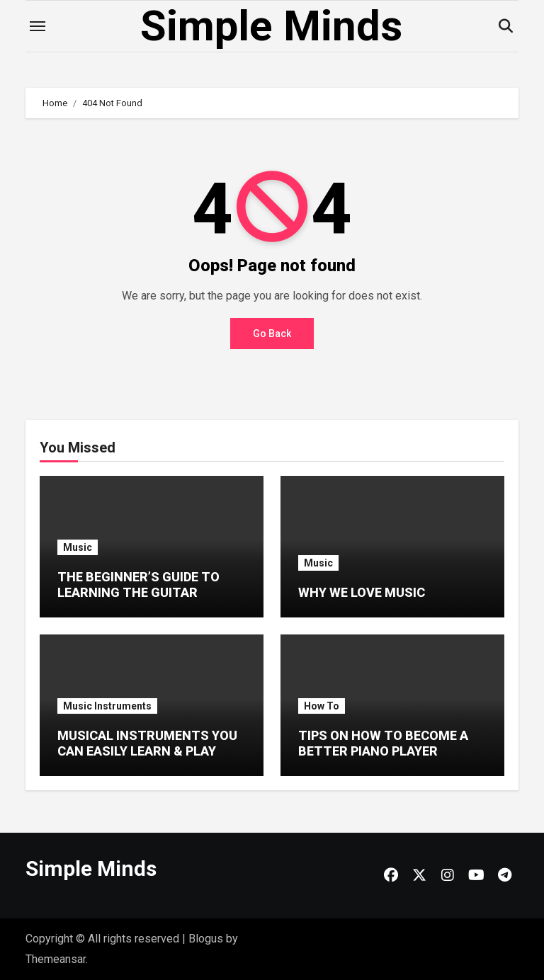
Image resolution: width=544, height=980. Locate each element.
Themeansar (56, 959)
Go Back (272, 334)
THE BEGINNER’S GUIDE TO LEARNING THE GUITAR (138, 585)
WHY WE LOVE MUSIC (362, 592)
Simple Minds (271, 26)
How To (322, 706)
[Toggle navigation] (38, 26)
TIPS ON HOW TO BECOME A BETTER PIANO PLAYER (383, 743)
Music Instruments (107, 706)
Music (78, 547)
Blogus (206, 939)
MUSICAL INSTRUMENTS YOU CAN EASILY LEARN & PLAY (147, 743)
